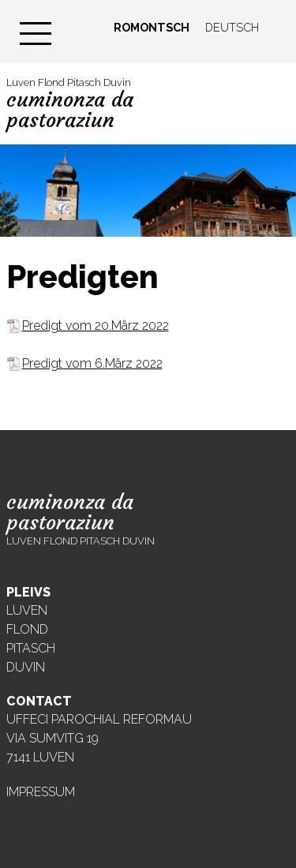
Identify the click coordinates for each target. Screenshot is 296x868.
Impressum (41, 792)
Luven (27, 610)
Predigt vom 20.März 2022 (96, 325)
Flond (27, 629)
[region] (148, 191)
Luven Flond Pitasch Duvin (70, 104)
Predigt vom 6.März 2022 (92, 363)
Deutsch (232, 27)
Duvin (26, 667)
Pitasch (31, 648)
